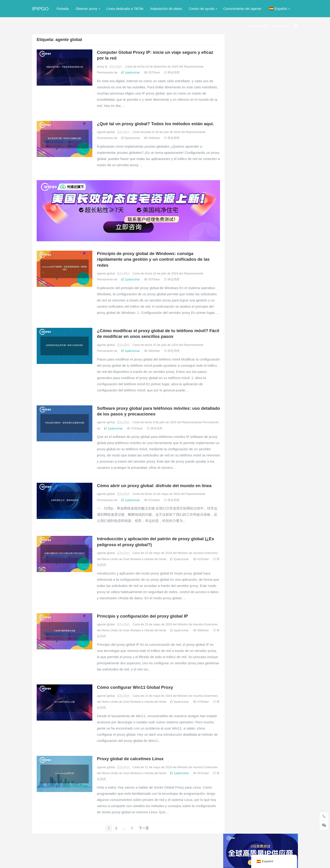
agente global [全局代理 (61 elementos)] (280, 514)
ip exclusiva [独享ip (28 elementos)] (245, 559)
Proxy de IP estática (249, 319)
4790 (201, 702)
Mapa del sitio (168, 846)
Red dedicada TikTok (250, 245)
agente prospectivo (248, 294)
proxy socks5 (244, 236)
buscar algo (291, 847)
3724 (152, 500)
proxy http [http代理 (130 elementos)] (266, 469)
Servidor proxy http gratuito (260, 170)
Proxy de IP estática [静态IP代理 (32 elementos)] (250, 575)
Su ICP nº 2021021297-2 (117, 846)
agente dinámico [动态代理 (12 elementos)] (248, 529)
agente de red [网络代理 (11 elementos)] (269, 559)
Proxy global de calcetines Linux (130, 759)
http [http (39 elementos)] (250, 469)
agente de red (244, 311)
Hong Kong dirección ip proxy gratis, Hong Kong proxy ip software (262, 194)
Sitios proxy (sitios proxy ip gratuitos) (262, 137)
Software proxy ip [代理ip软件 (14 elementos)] (249, 499)
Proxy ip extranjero (248, 286)
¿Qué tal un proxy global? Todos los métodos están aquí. (155, 124)
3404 (152, 351)
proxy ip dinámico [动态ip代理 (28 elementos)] (249, 522)
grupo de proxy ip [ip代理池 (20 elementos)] (266, 476)
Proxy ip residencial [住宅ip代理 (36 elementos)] (276, 507)
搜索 (286, 86)
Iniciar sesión (258, 26)
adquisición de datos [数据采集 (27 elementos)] (251, 544)
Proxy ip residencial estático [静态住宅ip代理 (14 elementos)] (256, 590)
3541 (201, 773)
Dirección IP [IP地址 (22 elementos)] (245, 484)
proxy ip (102, 66)
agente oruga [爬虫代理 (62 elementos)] (279, 552)
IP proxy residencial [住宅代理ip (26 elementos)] (250, 514)
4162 (201, 559)
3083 (201, 630)
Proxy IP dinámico (248, 269)
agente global (106, 132)
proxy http (249, 861)
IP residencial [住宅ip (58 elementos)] (246, 507)
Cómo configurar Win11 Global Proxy (135, 687)
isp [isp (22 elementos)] (262, 484)
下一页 (144, 828)
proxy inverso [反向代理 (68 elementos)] (276, 529)
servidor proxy (245, 253)
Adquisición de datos (166, 9)
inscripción (281, 26)
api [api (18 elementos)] (238, 469)
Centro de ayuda (202, 9)
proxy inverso (244, 278)
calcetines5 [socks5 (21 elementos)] (279, 484)
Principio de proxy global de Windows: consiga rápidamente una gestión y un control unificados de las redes (153, 259)
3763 (135, 428)
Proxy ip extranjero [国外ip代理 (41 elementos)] (250, 537)
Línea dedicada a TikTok (125, 9)
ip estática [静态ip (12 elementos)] (273, 567)
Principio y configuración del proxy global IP (142, 616)
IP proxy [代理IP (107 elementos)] (274, 491)
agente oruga (244, 302)
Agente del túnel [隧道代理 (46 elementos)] (248, 567)
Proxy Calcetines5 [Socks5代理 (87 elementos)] (249, 491)
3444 (152, 138)
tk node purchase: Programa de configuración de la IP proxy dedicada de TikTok (261, 393)
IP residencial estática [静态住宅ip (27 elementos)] (252, 582)
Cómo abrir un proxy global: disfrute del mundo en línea (154, 486)
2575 (152, 72)
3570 (152, 279)
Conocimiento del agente (242, 9)
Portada (63, 9)
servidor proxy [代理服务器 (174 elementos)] (278, 499)
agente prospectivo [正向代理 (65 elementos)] (250, 552)
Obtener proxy (87, 9)
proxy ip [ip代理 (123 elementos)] (242, 476)
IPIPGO (40, 9)
